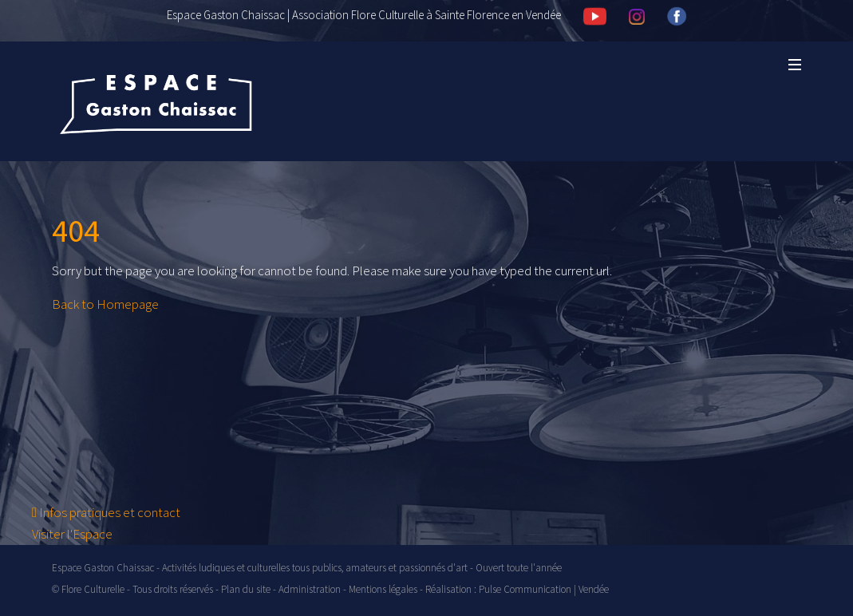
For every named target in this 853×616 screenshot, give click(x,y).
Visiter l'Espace (72, 534)
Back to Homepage (105, 304)
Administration (310, 589)
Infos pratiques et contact (106, 512)
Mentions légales (383, 589)
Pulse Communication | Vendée (544, 589)
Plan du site (246, 589)
